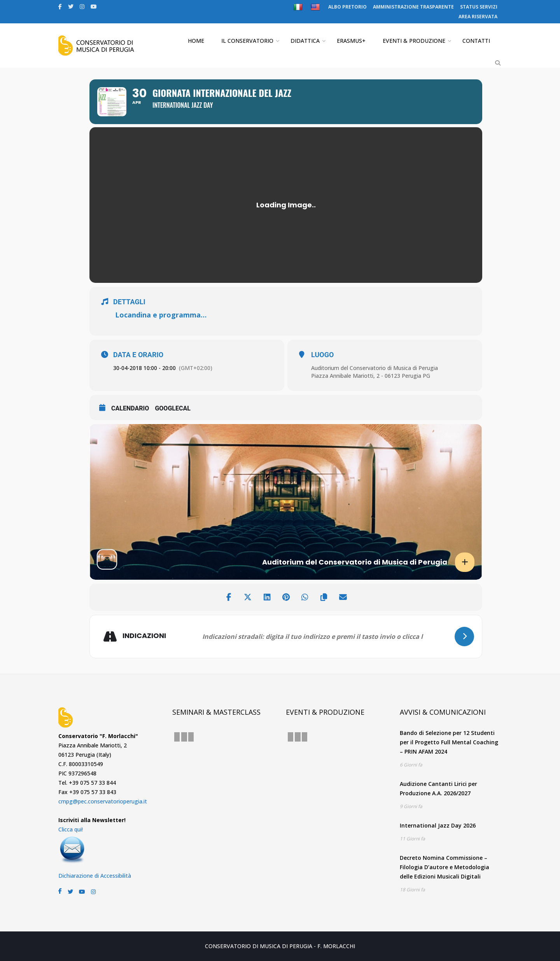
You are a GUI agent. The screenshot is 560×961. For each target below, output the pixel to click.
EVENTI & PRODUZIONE (414, 41)
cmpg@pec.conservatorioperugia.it (103, 801)
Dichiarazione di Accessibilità (95, 876)
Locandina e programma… (161, 315)
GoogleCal (173, 408)
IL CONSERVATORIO (247, 41)
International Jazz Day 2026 (438, 825)
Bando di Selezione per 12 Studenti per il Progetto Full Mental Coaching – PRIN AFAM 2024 (449, 742)
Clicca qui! (71, 829)
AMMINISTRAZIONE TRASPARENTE (413, 7)
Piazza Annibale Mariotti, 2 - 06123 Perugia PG (371, 376)
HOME (196, 41)
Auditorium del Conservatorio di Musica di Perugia (374, 368)
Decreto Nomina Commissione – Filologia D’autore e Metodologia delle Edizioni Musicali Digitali (444, 867)
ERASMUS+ (351, 41)
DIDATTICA (305, 41)
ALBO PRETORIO (347, 7)
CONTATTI (476, 41)
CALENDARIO (130, 408)
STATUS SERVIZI (479, 7)
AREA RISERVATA (478, 17)
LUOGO (322, 355)
